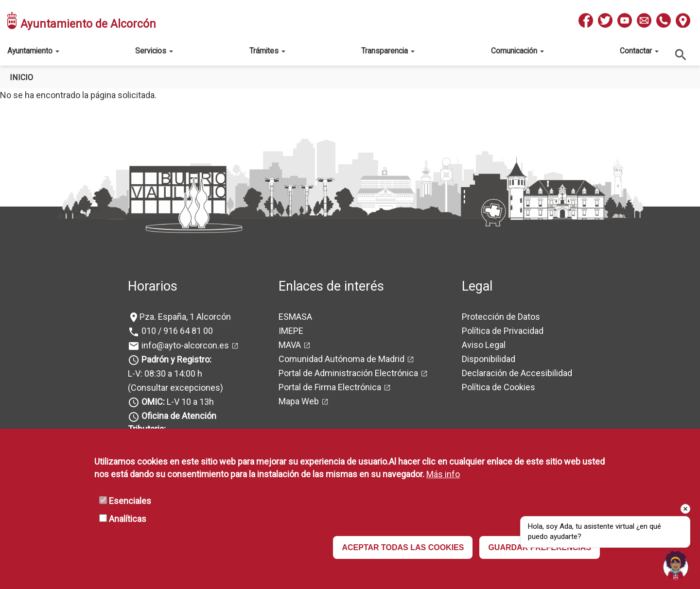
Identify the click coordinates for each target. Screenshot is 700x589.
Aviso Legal (484, 345)
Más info (443, 474)
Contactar (639, 51)
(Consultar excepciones (174, 388)
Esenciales (130, 501)
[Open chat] (676, 565)
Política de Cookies (499, 387)
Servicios (154, 51)
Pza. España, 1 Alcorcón (185, 317)
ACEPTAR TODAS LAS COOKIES (403, 547)
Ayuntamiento (33, 51)
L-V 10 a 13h (177, 402)
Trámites (267, 51)
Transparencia (388, 51)
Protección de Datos (501, 317)
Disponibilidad (489, 359)
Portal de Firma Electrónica (330, 387)
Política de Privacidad (503, 331)
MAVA (290, 345)
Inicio (21, 78)
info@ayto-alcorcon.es (184, 345)
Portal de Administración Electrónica (348, 373)
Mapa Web (299, 401)
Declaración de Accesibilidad (517, 373)
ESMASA (295, 317)
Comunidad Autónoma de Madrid (341, 359)
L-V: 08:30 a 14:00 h (165, 373)
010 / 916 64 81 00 (176, 331)
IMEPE (291, 331)
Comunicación (517, 51)
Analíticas (128, 519)
